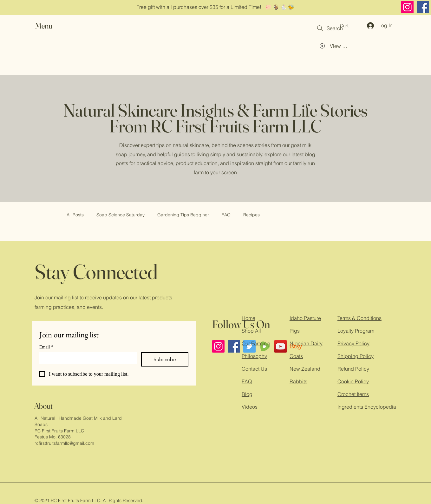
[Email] (86, 358)
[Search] (330, 28)
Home (248, 318)
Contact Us (254, 369)
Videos (250, 407)
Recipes (251, 215)
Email (46, 347)
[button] (50, 26)
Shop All (251, 331)
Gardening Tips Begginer (183, 215)
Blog (247, 394)
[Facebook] (423, 7)
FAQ (226, 215)
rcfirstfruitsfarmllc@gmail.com (64, 443)
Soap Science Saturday (121, 215)
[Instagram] (407, 7)
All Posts (75, 215)
